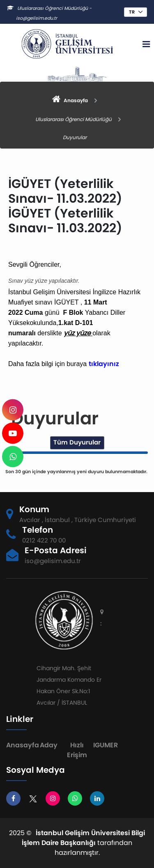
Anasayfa (23, 745)
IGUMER (106, 745)
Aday (49, 745)
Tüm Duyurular (77, 442)
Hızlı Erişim (77, 750)
